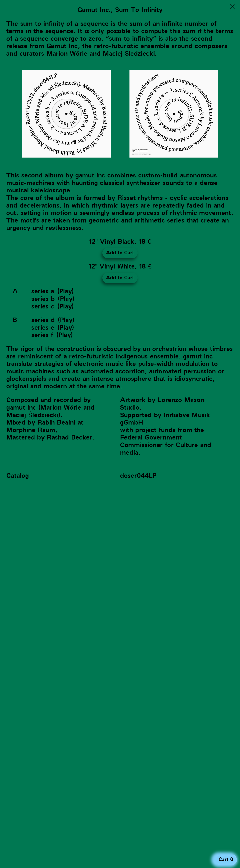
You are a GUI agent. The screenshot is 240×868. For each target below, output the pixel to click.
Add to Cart (120, 253)
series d (43, 320)
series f (42, 335)
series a (43, 291)
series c (43, 306)
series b (43, 299)
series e (43, 328)
